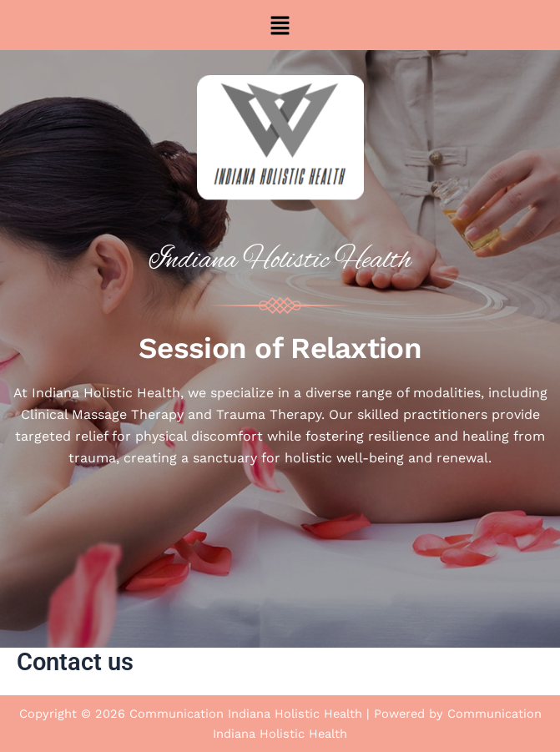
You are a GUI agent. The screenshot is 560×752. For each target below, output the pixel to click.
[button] (280, 25)
